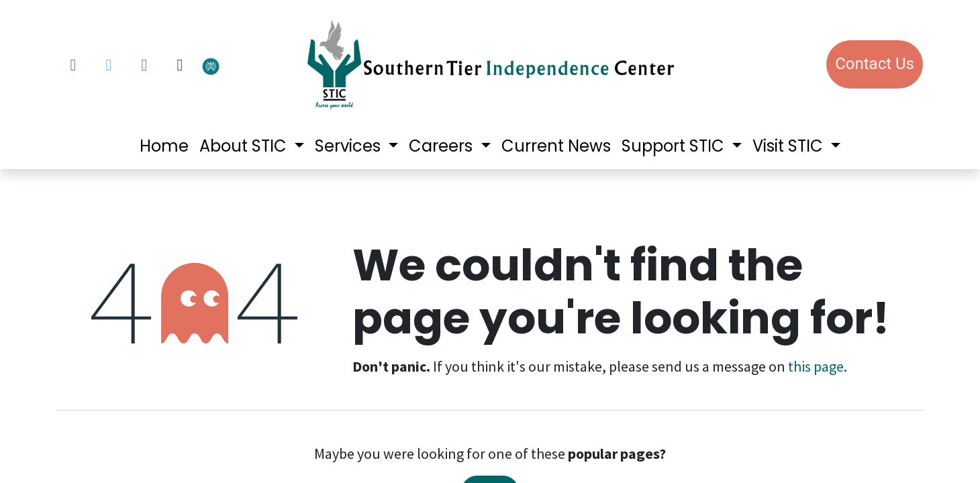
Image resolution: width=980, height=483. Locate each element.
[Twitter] (109, 65)
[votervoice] (245, 65)
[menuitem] (164, 146)
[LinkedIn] (180, 65)
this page (816, 366)
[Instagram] (144, 65)
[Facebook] (73, 65)
